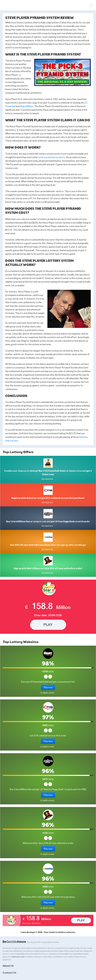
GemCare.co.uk (18, 957)
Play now (48, 687)
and (48, 568)
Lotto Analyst (11, 5)
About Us (8, 966)
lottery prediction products (52, 157)
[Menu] (91, 5)
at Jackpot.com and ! (48, 521)
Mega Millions (27, 106)
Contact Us (9, 972)
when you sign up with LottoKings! (48, 545)
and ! (48, 498)
